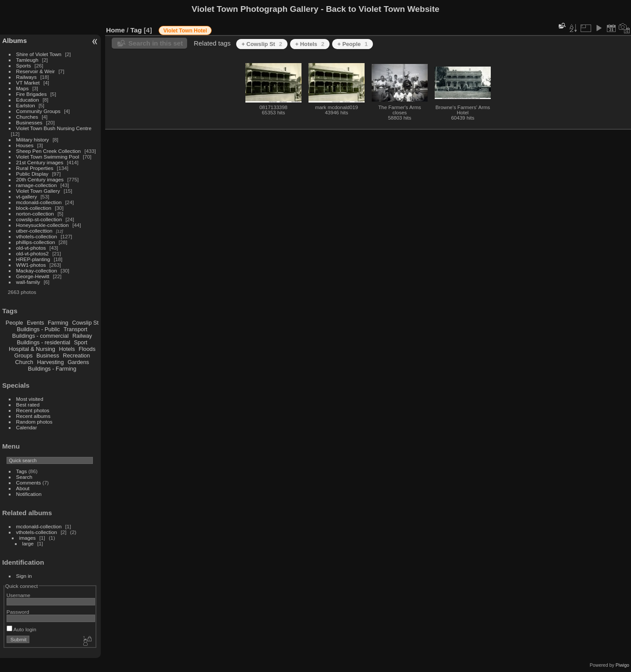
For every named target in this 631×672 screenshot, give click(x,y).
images (28, 538)
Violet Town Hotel (185, 31)
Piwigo (622, 665)
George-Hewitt (33, 276)
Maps (23, 88)
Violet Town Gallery (38, 191)
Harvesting (50, 362)
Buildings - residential (44, 342)
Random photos (34, 422)
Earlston (26, 105)
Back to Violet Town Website (383, 9)
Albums (14, 41)
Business (48, 355)
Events (35, 323)
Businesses (29, 122)
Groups (23, 355)
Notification (29, 494)
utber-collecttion (34, 231)
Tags (22, 471)
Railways (27, 77)
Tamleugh (27, 60)
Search (24, 477)
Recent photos (33, 410)
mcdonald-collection (39, 202)
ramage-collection (37, 185)
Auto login (21, 629)
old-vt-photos (31, 248)
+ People (353, 44)
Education (28, 100)
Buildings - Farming (52, 369)
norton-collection (35, 214)
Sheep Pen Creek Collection (49, 151)
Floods (87, 349)
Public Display (32, 174)
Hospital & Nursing (32, 349)
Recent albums (33, 416)
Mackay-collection (37, 271)
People (14, 323)
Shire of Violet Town (39, 54)
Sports (24, 65)
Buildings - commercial (41, 336)
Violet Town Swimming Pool (48, 157)
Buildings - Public (39, 329)
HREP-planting (33, 259)
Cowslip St (85, 323)
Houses (25, 145)
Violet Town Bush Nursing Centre (54, 128)
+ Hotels (310, 44)
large (28, 543)
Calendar (27, 427)
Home (115, 30)
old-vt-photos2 (33, 253)
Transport (75, 329)
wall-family (28, 282)
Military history (33, 140)
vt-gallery (27, 196)
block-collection (34, 208)
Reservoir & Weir (36, 71)
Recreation (76, 355)
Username (18, 595)
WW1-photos (31, 265)
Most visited (30, 399)
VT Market (28, 83)
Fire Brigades (32, 94)
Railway (82, 336)
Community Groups (38, 111)
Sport (81, 342)
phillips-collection (36, 242)
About (23, 488)
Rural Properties (35, 168)
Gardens (78, 362)
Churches (27, 117)
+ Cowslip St (262, 44)
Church (24, 362)
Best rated (28, 405)
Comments (29, 483)
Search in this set (156, 43)
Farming (58, 323)
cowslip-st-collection (39, 219)
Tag (136, 30)
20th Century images (40, 179)
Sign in (24, 576)
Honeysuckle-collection (43, 225)
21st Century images (40, 162)
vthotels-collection (37, 236)
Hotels (67, 349)
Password (18, 612)
